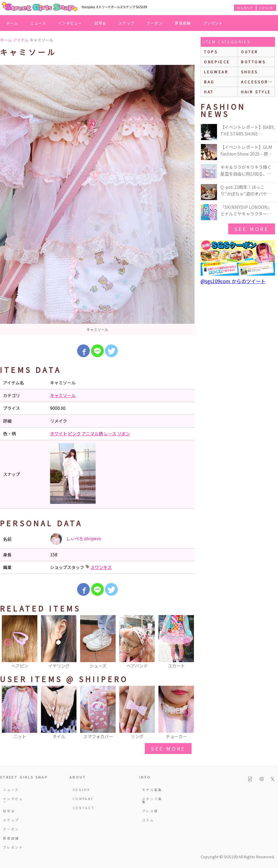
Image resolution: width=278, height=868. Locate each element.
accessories (258, 82)
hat (209, 92)
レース (110, 434)
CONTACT (83, 808)
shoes (249, 72)
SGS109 (81, 790)
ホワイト (59, 434)
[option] (97, 200)
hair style (256, 92)
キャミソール (63, 395)
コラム (148, 820)
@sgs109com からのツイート (233, 281)
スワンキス (101, 567)
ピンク (74, 434)
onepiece (217, 62)
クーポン (155, 23)
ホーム (12, 23)
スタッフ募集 (152, 800)
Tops (211, 52)
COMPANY (83, 799)
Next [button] (187, 642)
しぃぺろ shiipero (76, 539)
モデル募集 (152, 790)
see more (168, 749)
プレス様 (150, 811)
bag (209, 82)
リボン (124, 434)
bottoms (253, 62)
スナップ (126, 23)
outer (250, 52)
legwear (216, 72)
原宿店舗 (183, 23)
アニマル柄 (92, 434)
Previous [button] (8, 642)
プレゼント (213, 23)
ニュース (38, 23)
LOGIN (266, 8)
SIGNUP (245, 8)
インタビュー (70, 23)
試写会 (100, 23)
